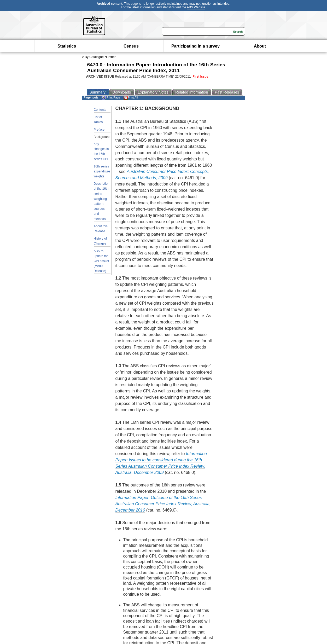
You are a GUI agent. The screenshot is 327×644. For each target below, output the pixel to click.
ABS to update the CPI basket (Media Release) (101, 261)
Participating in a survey (195, 46)
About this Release (101, 229)
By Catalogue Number (100, 57)
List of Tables (98, 120)
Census (131, 46)
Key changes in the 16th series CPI (101, 152)
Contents (100, 110)
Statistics (67, 46)
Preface (99, 130)
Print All (131, 98)
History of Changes (100, 241)
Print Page (111, 98)
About (260, 46)
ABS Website (196, 7)
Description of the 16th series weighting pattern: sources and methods (102, 201)
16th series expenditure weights (102, 171)
